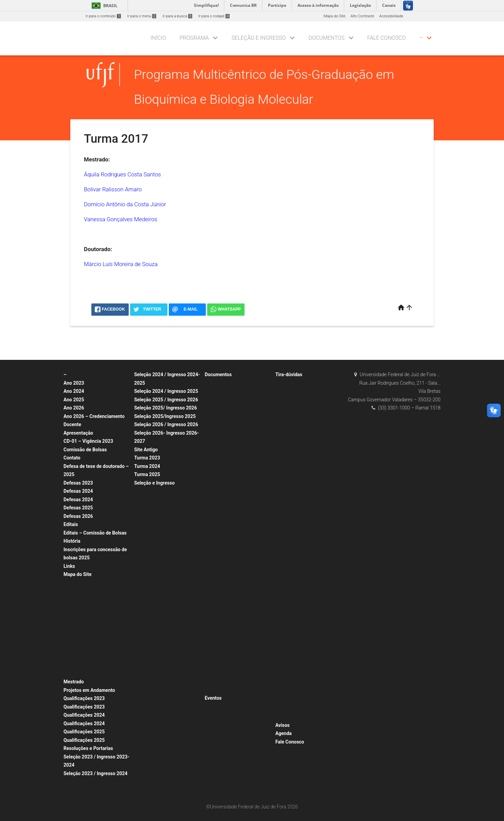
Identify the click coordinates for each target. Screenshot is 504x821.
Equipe (73, 601)
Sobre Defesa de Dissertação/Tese (237, 492)
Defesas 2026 (78, 516)
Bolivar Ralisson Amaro (113, 189)
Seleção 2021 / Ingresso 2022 (163, 510)
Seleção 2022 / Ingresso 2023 (163, 501)
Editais (71, 524)
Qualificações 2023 (84, 698)
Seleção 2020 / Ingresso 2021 (163, 519)
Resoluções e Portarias (88, 748)
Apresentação (78, 433)
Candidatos (289, 383)
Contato (72, 458)
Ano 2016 (216, 456)
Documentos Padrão (226, 518)
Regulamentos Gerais (226, 680)
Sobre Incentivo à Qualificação (304, 510)
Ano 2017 (146, 591)
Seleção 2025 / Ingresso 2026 (166, 400)
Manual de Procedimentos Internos (308, 672)
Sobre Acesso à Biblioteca (301, 446)
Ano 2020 (146, 627)
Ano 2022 (146, 573)
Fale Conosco (386, 38)
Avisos (283, 725)
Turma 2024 (147, 466)
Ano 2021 (146, 618)
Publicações (77, 664)
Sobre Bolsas (290, 464)
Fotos (72, 673)
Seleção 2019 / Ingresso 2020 (163, 528)
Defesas (215, 734)
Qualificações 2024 (84, 715)
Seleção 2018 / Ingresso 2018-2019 (168, 708)
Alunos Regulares (152, 492)
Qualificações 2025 (84, 732)
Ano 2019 (146, 636)
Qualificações (220, 707)
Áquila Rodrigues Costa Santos (122, 174)
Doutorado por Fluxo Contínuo (163, 663)
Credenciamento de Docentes (163, 564)
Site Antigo (146, 450)
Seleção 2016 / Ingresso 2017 (163, 555)
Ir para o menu (142, 16)
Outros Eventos (221, 761)
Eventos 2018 (220, 779)
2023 (212, 392)
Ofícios (214, 546)
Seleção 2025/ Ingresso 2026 (166, 408)
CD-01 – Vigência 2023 (88, 441)
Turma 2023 (147, 458)
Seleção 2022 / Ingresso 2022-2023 (168, 672)
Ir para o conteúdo (103, 16)
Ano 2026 (74, 408)
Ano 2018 (146, 582)
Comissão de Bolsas (85, 450)
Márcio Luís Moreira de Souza (121, 264)
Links (69, 566)
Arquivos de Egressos (226, 482)
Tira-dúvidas (289, 374)
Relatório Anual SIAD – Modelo (234, 672)
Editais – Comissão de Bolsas (95, 533)
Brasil (103, 6)
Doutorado (217, 716)
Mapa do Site (335, 16)
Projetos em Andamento (89, 690)
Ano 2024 (74, 391)
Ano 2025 (74, 400)
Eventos (213, 698)
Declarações (219, 528)
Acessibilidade (391, 16)
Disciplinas (76, 637)
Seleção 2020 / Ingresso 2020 (163, 690)
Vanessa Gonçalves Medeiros (121, 219)
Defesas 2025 (78, 508)
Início (158, 38)
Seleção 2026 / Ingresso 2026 (166, 424)
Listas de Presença (224, 536)
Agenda (284, 733)
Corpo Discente (80, 628)
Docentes (287, 554)
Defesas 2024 (78, 491)
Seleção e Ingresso (259, 38)
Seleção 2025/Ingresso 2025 (165, 416)
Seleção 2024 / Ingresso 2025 (166, 391)
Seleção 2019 (149, 726)
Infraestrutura (78, 655)
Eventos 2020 (220, 770)
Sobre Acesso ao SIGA (298, 456)
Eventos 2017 (220, 788)
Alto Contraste (362, 16)
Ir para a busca (177, 16)
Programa (194, 38)
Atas (212, 383)
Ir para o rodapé (214, 16)
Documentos (326, 38)
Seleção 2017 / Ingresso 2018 (163, 546)
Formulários (218, 554)
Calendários (77, 646)
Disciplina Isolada (152, 600)
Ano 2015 (216, 464)
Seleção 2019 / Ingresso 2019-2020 (168, 699)
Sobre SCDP (289, 698)
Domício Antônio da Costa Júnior (125, 204)
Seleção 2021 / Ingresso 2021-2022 (168, 681)
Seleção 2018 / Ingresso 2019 (163, 537)
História (72, 541)
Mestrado (74, 682)
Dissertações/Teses (225, 474)
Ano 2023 (74, 383)
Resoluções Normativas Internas (236, 690)
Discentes (287, 438)
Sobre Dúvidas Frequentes (301, 392)
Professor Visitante (154, 717)
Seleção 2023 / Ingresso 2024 (95, 773)
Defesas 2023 (78, 483)
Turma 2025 (147, 474)
